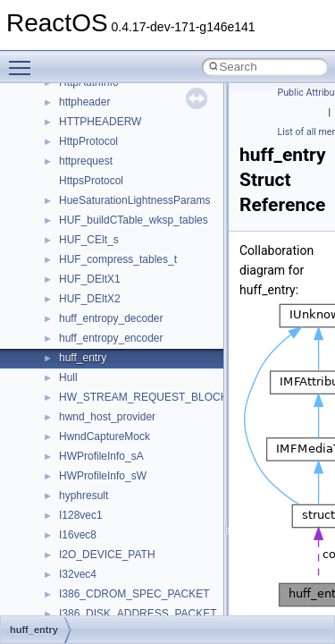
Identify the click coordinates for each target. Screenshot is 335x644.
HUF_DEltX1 (90, 279)
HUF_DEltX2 (90, 299)
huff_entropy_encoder (111, 338)
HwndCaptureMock (105, 436)
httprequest (86, 161)
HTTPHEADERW (100, 122)
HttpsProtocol (91, 181)
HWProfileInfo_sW (103, 476)
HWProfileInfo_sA (101, 456)
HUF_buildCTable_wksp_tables (134, 220)
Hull (68, 377)
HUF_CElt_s (89, 240)
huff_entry (83, 358)
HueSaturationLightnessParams (134, 200)
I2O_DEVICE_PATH (107, 555)
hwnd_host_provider (107, 417)
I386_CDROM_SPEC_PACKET (134, 594)
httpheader (84, 102)
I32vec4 (78, 574)
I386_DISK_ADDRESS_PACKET (138, 614)
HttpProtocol (88, 141)
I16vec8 (78, 535)
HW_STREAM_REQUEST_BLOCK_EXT (157, 397)
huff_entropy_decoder (111, 318)
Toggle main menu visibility (24, 60)
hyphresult (84, 496)
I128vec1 (81, 515)
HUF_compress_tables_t (118, 259)
